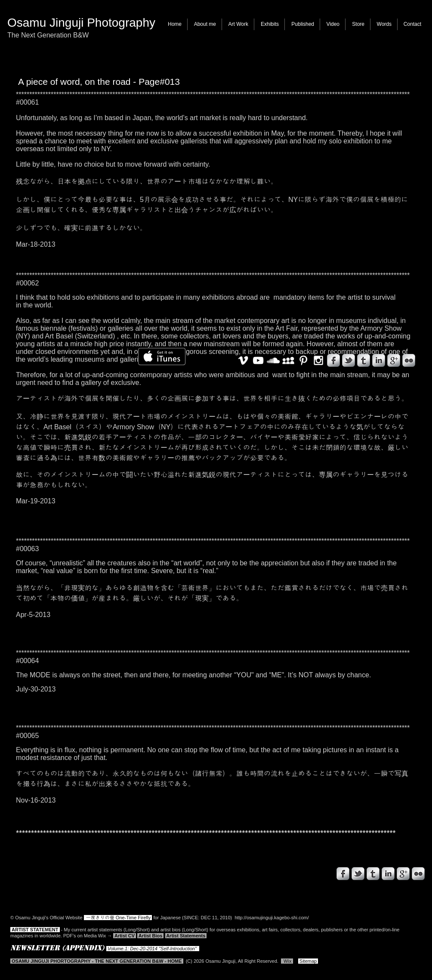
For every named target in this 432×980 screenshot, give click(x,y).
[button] (238, 24)
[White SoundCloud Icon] (273, 360)
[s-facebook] (343, 874)
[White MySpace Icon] (288, 360)
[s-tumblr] (373, 874)
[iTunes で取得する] (162, 357)
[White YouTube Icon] (258, 360)
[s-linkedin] (388, 874)
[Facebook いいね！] (59, 878)
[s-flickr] (418, 874)
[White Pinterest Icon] (303, 360)
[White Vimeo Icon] (243, 360)
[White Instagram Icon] (318, 360)
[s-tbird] (358, 874)
